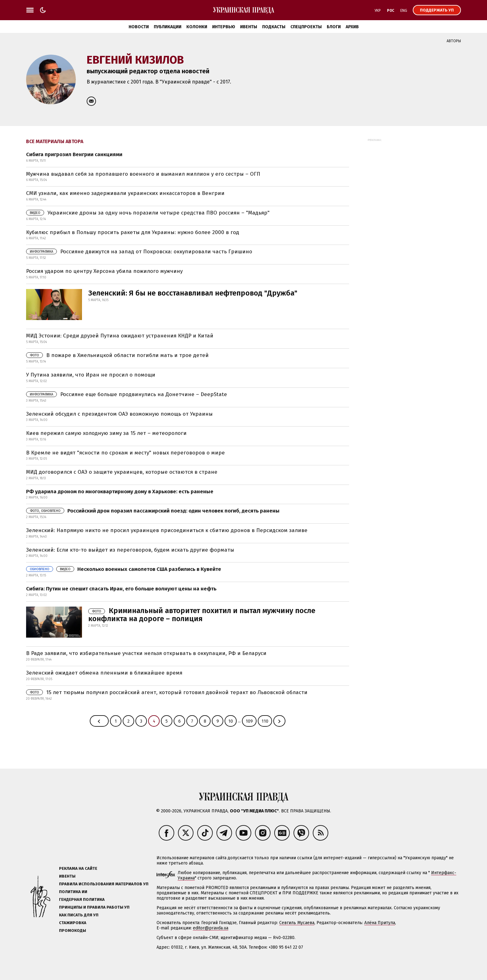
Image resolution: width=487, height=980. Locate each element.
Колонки (197, 27)
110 (265, 721)
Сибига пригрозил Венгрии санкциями (74, 154)
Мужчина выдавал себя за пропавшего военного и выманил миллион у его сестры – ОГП (143, 174)
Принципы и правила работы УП (94, 907)
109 (249, 721)
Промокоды (73, 930)
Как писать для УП (79, 915)
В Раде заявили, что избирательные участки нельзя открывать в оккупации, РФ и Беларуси (146, 653)
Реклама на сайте (78, 868)
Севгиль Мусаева (297, 923)
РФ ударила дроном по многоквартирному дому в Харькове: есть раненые (120, 492)
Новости (139, 27)
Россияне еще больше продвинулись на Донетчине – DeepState (127, 394)
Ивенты (249, 27)
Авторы (454, 41)
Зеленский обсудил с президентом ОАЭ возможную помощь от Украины (119, 414)
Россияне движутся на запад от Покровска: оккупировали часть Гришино (139, 252)
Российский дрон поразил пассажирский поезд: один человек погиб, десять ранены (153, 511)
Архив (352, 27)
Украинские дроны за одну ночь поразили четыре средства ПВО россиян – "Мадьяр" (148, 213)
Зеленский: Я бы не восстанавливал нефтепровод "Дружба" (193, 293)
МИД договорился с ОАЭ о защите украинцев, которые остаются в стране (122, 472)
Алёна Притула (380, 923)
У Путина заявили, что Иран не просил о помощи (91, 375)
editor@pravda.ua (211, 928)
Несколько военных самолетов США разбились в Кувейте (124, 569)
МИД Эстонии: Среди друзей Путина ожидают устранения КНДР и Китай (120, 336)
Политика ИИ (73, 892)
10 (231, 721)
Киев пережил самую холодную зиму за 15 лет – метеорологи (106, 433)
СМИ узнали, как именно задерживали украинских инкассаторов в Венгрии (125, 193)
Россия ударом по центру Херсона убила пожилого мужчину (104, 271)
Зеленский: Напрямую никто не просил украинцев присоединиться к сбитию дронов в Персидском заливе (167, 530)
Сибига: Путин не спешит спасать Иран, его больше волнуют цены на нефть (121, 589)
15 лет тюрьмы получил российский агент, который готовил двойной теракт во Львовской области (167, 692)
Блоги (334, 27)
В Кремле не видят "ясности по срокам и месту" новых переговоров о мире (125, 453)
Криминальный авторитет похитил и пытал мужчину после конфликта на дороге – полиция (202, 615)
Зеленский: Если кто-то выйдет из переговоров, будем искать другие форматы (130, 550)
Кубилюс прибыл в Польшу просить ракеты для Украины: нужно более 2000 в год (133, 232)
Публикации (168, 27)
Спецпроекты (306, 27)
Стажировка (73, 923)
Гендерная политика (82, 899)
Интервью (224, 27)
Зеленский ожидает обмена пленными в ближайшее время (104, 673)
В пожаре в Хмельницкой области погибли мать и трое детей (117, 355)
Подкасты (274, 27)
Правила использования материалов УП (104, 884)
